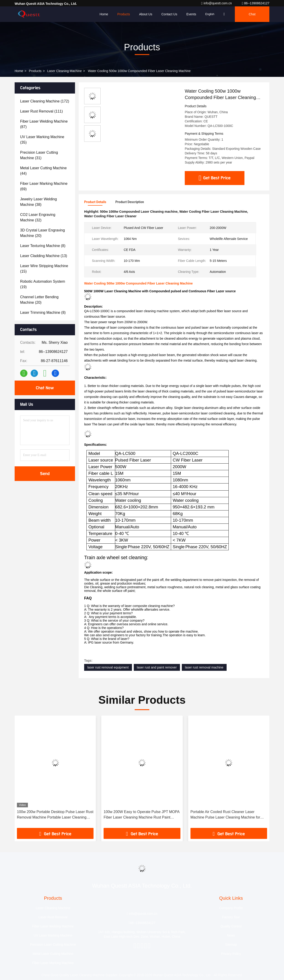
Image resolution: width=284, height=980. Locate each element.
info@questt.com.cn (217, 3)
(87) (44, 124)
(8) (43, 246)
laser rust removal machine (204, 667)
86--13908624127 (256, 3)
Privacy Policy (231, 954)
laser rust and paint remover (157, 667)
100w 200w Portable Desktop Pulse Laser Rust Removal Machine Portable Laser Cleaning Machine (55, 815)
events (191, 14)
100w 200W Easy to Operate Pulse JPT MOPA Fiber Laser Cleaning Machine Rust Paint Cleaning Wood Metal (141, 815)
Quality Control (231, 926)
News (231, 935)
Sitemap (231, 945)
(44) (43, 171)
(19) (43, 284)
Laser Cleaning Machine (65, 71)
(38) (39, 202)
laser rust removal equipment (108, 667)
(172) (45, 101)
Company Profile (231, 908)
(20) (43, 233)
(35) (42, 140)
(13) (44, 256)
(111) (42, 111)
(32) (38, 217)
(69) (44, 186)
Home (104, 14)
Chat (252, 14)
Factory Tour (231, 917)
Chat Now (45, 388)
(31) (39, 155)
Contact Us (169, 14)
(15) (44, 269)
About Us (146, 14)
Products (124, 14)
